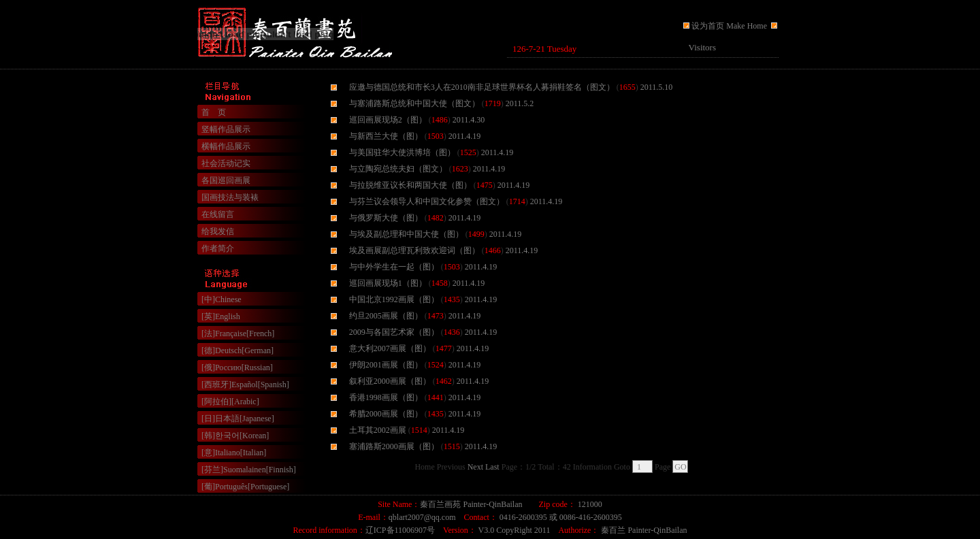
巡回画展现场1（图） (388, 283)
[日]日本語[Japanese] (238, 419)
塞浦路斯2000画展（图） (394, 446)
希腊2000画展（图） (386, 414)
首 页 (214, 112)
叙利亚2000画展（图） (390, 381)
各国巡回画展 (226, 180)
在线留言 (218, 214)
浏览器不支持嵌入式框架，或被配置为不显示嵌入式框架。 (643, 49)
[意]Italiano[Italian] (234, 453)
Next (475, 467)
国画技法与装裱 (230, 197)
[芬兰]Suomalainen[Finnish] (249, 470)
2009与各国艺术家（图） (394, 332)
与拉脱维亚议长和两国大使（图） (410, 185)
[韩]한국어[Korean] (235, 436)
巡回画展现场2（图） (388, 120)
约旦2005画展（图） (386, 316)
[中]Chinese (222, 299)
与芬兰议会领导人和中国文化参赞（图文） (427, 201)
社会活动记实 (226, 163)
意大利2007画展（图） (390, 348)
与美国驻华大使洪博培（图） (402, 152)
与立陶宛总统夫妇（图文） (398, 169)
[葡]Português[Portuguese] (245, 487)
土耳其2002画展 (378, 430)
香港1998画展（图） (386, 397)
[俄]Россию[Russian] (237, 367)
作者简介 (218, 248)
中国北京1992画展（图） (394, 299)
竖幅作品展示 (226, 129)
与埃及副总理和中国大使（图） (406, 234)
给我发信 (218, 231)
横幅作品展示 (226, 146)
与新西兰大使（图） (386, 136)
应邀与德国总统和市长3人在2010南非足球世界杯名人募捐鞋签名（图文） (482, 87)
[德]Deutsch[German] (238, 350)
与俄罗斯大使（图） (386, 218)
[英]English (221, 316)
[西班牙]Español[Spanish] (245, 385)
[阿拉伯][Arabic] (230, 402)
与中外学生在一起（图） (394, 267)
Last (492, 467)
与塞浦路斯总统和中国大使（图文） (414, 103)
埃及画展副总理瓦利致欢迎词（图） (414, 250)
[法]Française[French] (238, 333)
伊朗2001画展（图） (386, 365)
